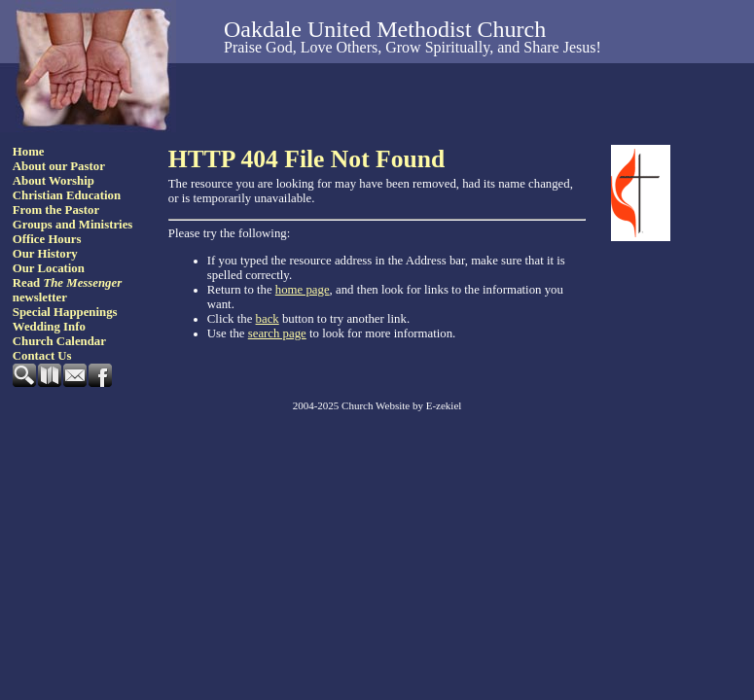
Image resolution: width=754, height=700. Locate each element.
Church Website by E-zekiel (401, 405)
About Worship (54, 181)
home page (303, 290)
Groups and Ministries (73, 225)
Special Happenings (65, 312)
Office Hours (47, 239)
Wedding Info (49, 327)
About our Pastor (59, 166)
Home (29, 152)
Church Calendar (59, 341)
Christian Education (67, 195)
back (268, 319)
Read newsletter (67, 290)
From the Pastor (56, 210)
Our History (45, 254)
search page (277, 333)
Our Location (49, 268)
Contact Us (42, 356)
